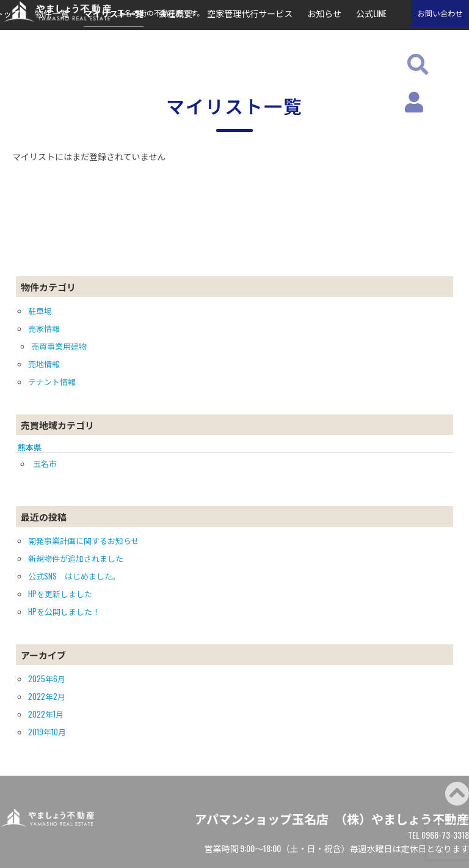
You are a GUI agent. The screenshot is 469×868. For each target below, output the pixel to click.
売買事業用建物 (59, 346)
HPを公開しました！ (64, 611)
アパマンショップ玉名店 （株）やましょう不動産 (332, 818)
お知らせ (324, 13)
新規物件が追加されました (76, 558)
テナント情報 (52, 381)
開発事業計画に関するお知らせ (84, 540)
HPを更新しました (60, 594)
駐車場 (40, 311)
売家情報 (44, 328)
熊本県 (30, 447)
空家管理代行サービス (250, 13)
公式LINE (371, 13)
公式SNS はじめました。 (74, 576)
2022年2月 (47, 696)
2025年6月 (47, 679)
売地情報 (44, 364)
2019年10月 (47, 732)
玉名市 (45, 463)
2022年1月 (46, 714)
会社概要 (175, 13)
